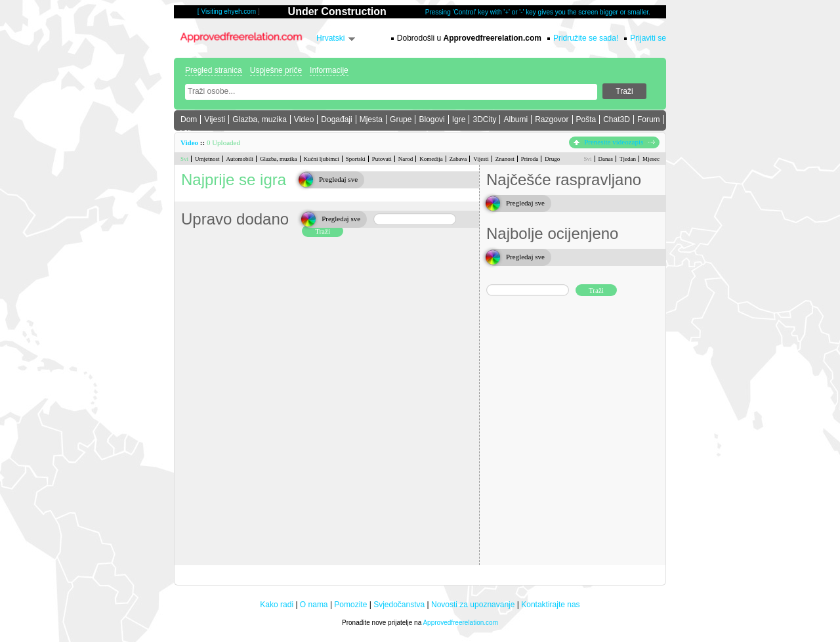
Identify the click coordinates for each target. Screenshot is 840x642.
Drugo (552, 159)
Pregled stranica (214, 70)
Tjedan (628, 159)
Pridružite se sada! (586, 38)
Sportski (356, 159)
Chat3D (617, 119)
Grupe (401, 119)
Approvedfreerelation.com (460, 623)
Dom (189, 119)
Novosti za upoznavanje (473, 605)
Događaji (336, 119)
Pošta (586, 119)
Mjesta (371, 119)
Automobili (240, 159)
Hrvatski (330, 38)
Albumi (515, 119)
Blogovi (431, 119)
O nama (314, 605)
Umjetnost (207, 159)
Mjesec (651, 159)
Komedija (431, 159)
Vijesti (215, 119)
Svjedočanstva (399, 605)
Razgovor (552, 119)
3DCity (484, 119)
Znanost (505, 159)
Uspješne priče (276, 70)
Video (304, 119)
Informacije (329, 70)
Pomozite (350, 605)
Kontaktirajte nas (550, 605)
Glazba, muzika (260, 119)
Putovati (382, 159)
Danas (606, 159)
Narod (406, 159)
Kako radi (277, 605)
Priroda (530, 159)
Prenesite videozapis (614, 142)
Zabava (458, 159)
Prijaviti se (648, 38)
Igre (459, 119)
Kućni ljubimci (322, 159)
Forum (649, 119)
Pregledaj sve (338, 179)
